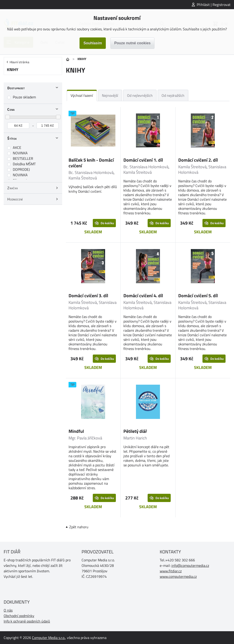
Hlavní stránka (19, 62)
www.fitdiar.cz (171, 571)
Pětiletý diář (135, 431)
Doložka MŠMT (24, 164)
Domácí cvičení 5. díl (198, 296)
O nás (8, 610)
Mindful (76, 431)
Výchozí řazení (82, 95)
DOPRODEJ (21, 169)
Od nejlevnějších (140, 95)
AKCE (17, 147)
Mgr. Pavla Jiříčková (85, 438)
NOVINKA (20, 153)
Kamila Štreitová (83, 178)
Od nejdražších (173, 95)
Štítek (12, 138)
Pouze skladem (24, 97)
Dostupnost (16, 88)
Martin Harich (135, 438)
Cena (11, 109)
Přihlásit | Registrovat (214, 5)
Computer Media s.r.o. (49, 638)
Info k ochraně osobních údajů (27, 621)
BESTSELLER (23, 158)
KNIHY (13, 70)
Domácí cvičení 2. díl (198, 160)
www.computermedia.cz (178, 576)
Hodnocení (15, 199)
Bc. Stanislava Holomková (91, 172)
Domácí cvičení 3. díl (88, 296)
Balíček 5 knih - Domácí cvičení (91, 163)
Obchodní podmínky (19, 616)
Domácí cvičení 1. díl (143, 160)
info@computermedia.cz (190, 565)
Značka (13, 188)
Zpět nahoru (79, 527)
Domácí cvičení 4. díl (143, 296)
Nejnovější (110, 95)
